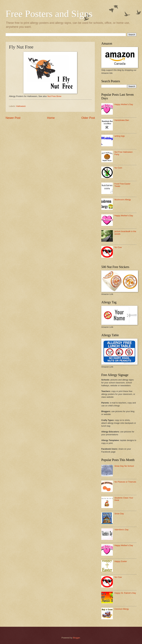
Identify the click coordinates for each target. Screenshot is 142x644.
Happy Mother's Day (124, 104)
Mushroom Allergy (123, 200)
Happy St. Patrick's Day (125, 593)
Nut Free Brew (54, 96)
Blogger (76, 638)
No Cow (118, 247)
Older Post (88, 118)
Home (51, 118)
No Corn (118, 168)
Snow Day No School (124, 466)
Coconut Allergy (122, 609)
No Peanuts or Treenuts (125, 482)
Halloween (21, 106)
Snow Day (119, 514)
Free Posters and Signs (49, 14)
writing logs (120, 136)
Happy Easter (121, 561)
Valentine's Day (121, 530)
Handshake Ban (122, 120)
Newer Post (13, 118)
